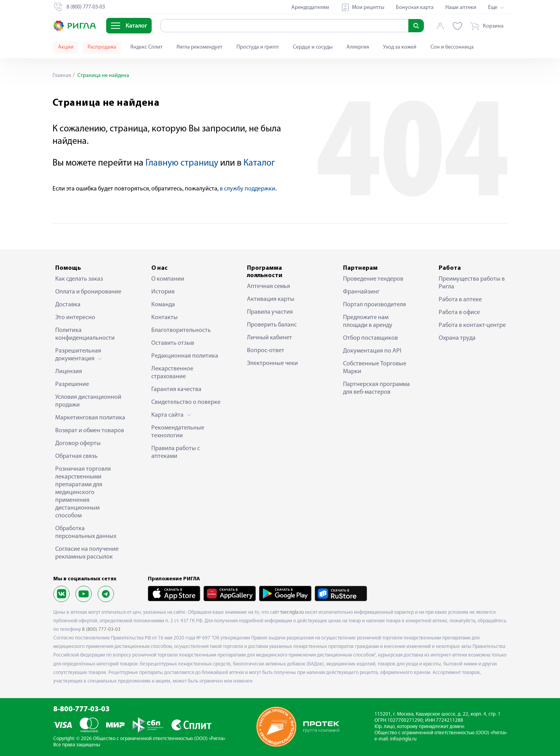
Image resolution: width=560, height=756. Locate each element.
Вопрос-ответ (266, 351)
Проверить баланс (272, 325)
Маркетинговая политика (90, 418)
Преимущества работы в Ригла (472, 283)
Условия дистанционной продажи (88, 401)
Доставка (68, 305)
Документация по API (372, 351)
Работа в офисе (459, 313)
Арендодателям (310, 8)
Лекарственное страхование (172, 373)
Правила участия (270, 312)
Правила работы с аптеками (176, 452)
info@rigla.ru (403, 739)
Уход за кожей (400, 47)
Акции (66, 47)
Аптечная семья (269, 286)
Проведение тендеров (373, 279)
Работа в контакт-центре (472, 325)
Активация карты (271, 299)
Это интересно (75, 318)
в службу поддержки (248, 189)
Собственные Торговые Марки (375, 368)
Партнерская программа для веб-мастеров (376, 388)
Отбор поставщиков (370, 338)
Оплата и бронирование (88, 292)
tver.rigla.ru (292, 612)
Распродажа (102, 47)
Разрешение (72, 384)
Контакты (164, 318)
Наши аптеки (461, 8)
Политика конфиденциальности (85, 334)
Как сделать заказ (79, 279)
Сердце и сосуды (313, 47)
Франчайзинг (361, 292)
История (163, 292)
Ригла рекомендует (199, 47)
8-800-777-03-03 (81, 710)
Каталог (259, 163)
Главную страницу (182, 163)
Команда (163, 305)
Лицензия (69, 372)
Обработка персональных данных (86, 533)
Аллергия (358, 47)
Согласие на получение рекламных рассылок (87, 553)
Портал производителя (374, 305)
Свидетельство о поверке (186, 402)
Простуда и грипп (258, 47)
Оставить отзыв (173, 343)
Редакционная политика (185, 356)
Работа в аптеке (460, 300)
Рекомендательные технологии (178, 432)
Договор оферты (78, 443)
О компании (168, 279)
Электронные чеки (272, 363)
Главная (62, 76)
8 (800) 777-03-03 (101, 629)
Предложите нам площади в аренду (368, 321)
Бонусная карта (415, 8)
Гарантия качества (176, 389)
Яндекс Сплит (146, 47)
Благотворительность (181, 330)
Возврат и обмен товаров (90, 431)
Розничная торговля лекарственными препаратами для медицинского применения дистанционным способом (83, 492)
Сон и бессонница (452, 47)
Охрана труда (457, 338)
